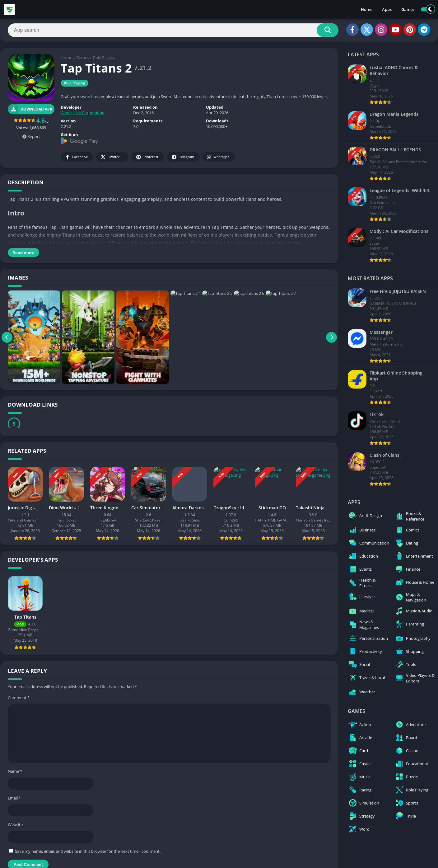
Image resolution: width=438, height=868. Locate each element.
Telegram (182, 157)
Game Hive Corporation (83, 113)
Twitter (110, 157)
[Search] (173, 30)
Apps (387, 9)
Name (15, 771)
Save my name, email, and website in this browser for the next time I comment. (88, 851)
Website (15, 824)
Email (14, 798)
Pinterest (147, 157)
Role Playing (104, 58)
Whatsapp (218, 157)
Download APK (30, 109)
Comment (19, 698)
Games (408, 9)
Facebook (76, 157)
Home (367, 9)
